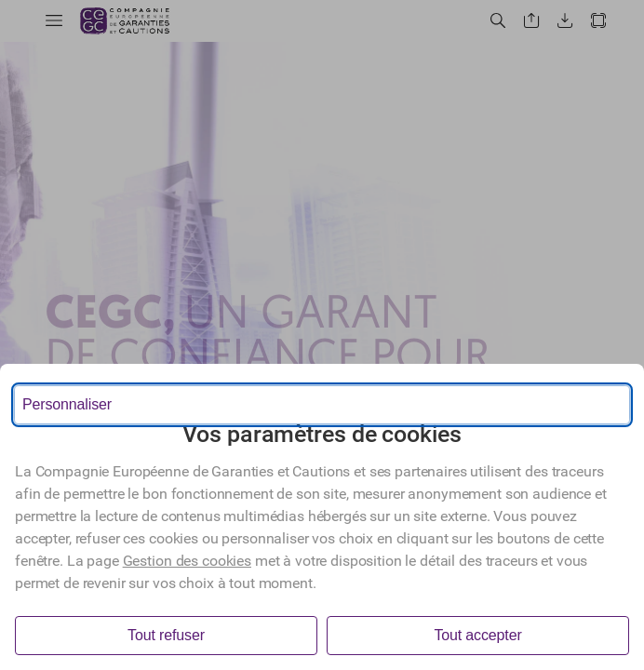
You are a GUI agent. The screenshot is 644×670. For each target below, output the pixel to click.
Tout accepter (477, 635)
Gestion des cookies (187, 561)
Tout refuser (166, 635)
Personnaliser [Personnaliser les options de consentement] (67, 404)
